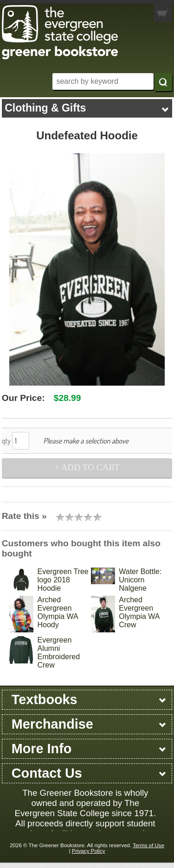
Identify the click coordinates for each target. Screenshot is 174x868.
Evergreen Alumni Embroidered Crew (58, 653)
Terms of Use (148, 845)
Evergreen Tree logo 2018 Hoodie (63, 580)
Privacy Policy (89, 851)
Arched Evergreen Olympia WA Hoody (57, 612)
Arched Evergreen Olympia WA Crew (139, 612)
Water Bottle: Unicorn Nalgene (140, 580)
